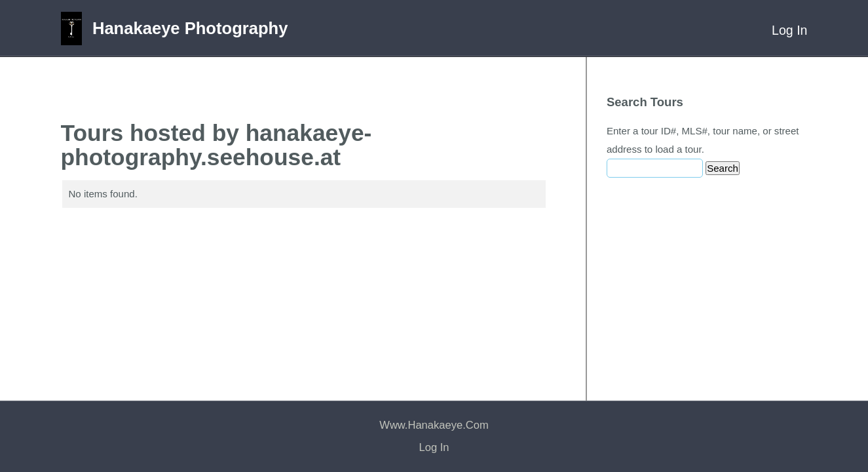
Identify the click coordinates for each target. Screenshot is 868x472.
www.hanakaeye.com (434, 425)
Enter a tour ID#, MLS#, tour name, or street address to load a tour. (703, 140)
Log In (789, 30)
